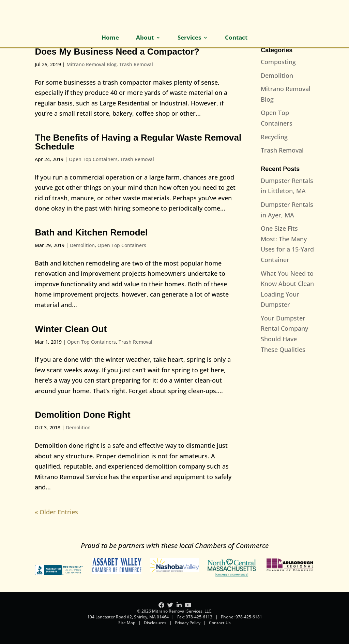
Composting (278, 62)
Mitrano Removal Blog (92, 64)
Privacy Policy (188, 623)
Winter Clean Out (71, 329)
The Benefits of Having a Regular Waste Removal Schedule (138, 142)
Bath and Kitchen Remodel (91, 232)
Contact (236, 38)
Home (110, 38)
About (145, 38)
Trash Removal (136, 64)
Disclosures (155, 623)
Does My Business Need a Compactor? (117, 52)
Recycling (274, 137)
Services (189, 38)
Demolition (82, 245)
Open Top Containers (93, 159)
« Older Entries (56, 512)
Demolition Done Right (82, 415)
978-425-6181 (249, 617)
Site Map (127, 623)
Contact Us (220, 623)
